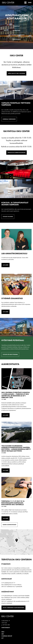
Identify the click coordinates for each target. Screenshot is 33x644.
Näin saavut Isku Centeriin (16, 73)
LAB (2, 634)
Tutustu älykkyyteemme (10, 354)
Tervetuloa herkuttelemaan (16, 153)
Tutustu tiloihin (8, 217)
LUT (2, 638)
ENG (30, 3)
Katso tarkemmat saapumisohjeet (13, 608)
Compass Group (7, 636)
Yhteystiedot (17, 39)
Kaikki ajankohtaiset (9, 525)
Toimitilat (16, 26)
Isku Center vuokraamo (16, 35)
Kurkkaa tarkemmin (9, 119)
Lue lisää (6, 265)
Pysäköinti (17, 30)
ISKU (3, 632)
